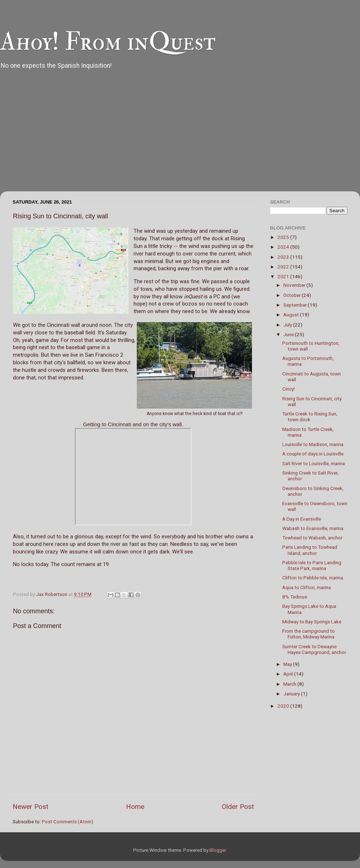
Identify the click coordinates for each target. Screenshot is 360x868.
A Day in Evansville (302, 519)
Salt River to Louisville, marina (314, 463)
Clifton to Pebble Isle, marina (313, 578)
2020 (284, 706)
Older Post (238, 807)
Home (135, 807)
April (289, 674)
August (292, 315)
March (290, 684)
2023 (284, 257)
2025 (284, 237)
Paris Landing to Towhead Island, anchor (310, 550)
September (296, 305)
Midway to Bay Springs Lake (312, 622)
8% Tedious (295, 597)
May (288, 664)
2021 (284, 276)
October (292, 295)
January (292, 694)
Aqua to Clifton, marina (307, 587)
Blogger (218, 850)
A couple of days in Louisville (313, 454)
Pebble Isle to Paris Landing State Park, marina (312, 565)
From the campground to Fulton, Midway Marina (309, 634)
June (289, 334)
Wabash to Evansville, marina (313, 528)
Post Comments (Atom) (67, 822)
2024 (284, 247)
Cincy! (289, 389)
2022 (284, 267)
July (288, 325)
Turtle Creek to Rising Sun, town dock (310, 417)
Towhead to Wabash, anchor (312, 538)
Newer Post (30, 807)
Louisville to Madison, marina (313, 444)
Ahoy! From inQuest (108, 42)
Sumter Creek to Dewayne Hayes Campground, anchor (314, 649)
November (295, 285)
